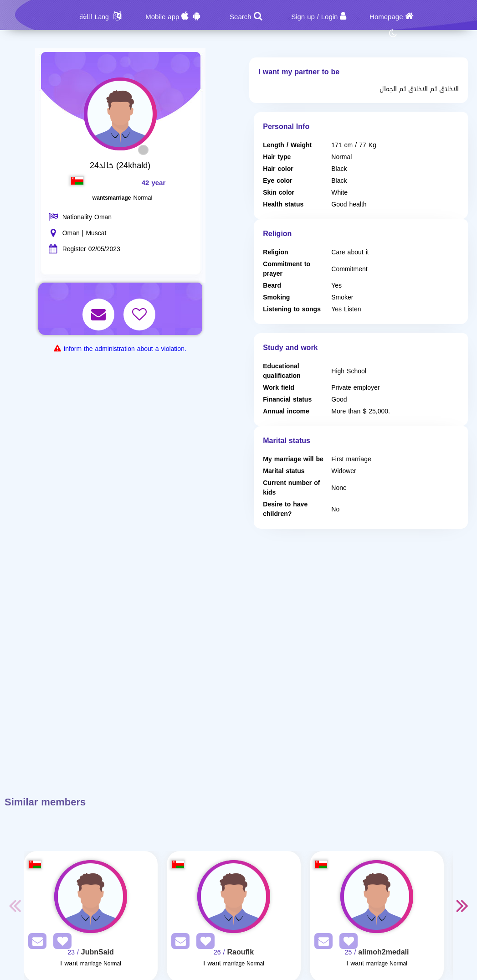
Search (241, 17)
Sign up (303, 17)
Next (462, 905)
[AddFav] (60, 943)
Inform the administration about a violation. (125, 349)
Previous (15, 905)
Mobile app (162, 17)
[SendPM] (35, 943)
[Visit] (91, 897)
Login (330, 17)
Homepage (386, 17)
